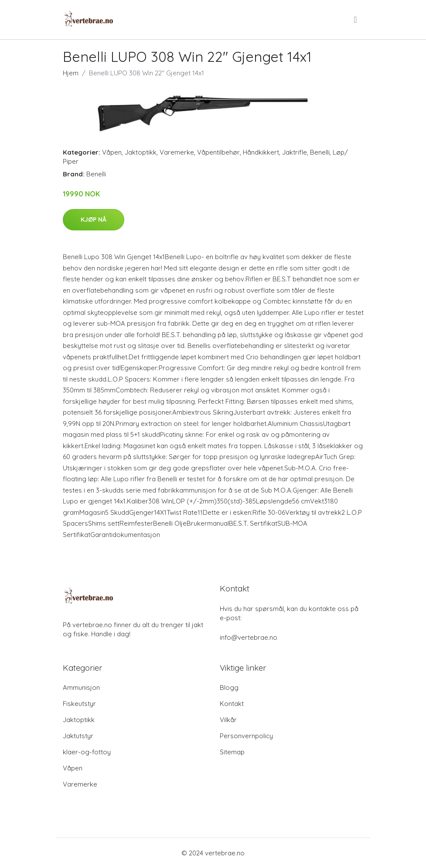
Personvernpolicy (246, 736)
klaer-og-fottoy (87, 752)
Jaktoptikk (141, 152)
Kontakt (232, 704)
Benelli (320, 152)
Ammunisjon (81, 687)
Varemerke (177, 152)
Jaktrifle (295, 152)
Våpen (112, 152)
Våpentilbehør (218, 152)
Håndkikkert (261, 152)
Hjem (71, 73)
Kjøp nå (94, 220)
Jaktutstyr (78, 736)
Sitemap (232, 752)
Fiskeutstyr (79, 704)
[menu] (356, 20)
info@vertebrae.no (249, 637)
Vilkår (228, 720)
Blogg (229, 687)
